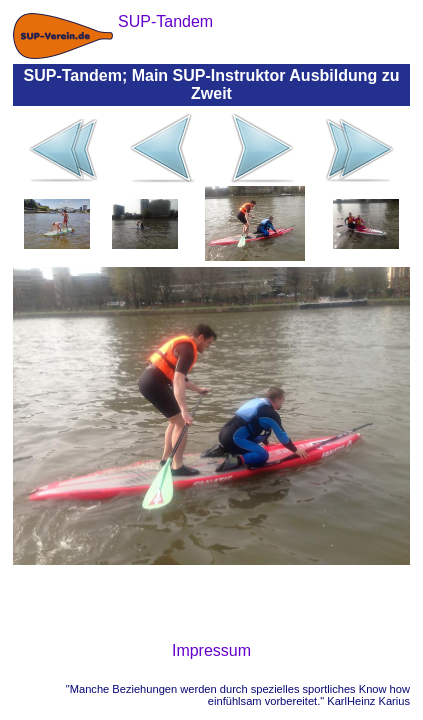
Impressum (211, 650)
